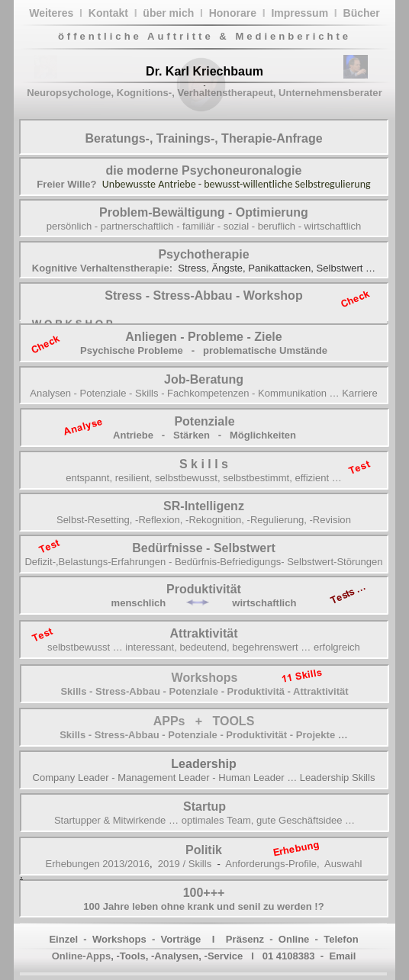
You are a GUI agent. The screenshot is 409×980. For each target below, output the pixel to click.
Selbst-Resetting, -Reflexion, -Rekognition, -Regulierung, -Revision (204, 520)
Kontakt (108, 13)
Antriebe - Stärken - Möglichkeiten (204, 435)
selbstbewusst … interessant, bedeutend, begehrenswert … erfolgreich (204, 647)
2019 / (172, 864)
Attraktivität (204, 633)
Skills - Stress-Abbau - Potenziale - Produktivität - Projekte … (204, 735)
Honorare (233, 13)
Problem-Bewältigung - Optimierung (204, 212)
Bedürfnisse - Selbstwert (204, 548)
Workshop (271, 296)
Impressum (300, 13)
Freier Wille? (66, 184)
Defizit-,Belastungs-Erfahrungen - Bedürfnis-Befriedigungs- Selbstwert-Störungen (203, 562)
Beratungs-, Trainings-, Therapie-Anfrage (203, 138)
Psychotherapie (203, 254)
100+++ (204, 893)
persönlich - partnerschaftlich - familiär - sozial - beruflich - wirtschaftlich (204, 226)
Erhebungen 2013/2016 (98, 864)
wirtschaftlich (264, 603)
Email (342, 956)
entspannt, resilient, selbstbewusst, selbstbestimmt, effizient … (204, 478)
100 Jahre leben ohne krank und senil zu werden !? (203, 906)
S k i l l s (204, 464)
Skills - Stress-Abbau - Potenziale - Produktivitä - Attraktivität (204, 691)
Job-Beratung (204, 379)
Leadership (203, 764)
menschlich (139, 603)
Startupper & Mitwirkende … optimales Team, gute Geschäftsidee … (204, 820)
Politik (204, 850)
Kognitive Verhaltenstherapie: (102, 268)
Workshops (205, 678)
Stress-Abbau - (196, 296)
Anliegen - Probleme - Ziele (203, 337)
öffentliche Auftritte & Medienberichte (204, 36)
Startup (204, 806)
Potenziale (204, 421)
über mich (168, 13)
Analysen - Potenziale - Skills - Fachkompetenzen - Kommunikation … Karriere (203, 393)
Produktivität (204, 589)
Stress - (129, 296)
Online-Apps (82, 956)
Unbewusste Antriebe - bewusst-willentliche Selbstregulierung (237, 184)
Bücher (362, 13)
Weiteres (51, 13)
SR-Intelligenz (204, 506)
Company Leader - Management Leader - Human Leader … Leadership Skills (204, 778)
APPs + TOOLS (204, 721)
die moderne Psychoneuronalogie (204, 170)
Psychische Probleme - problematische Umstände (204, 350)
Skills (200, 864)
